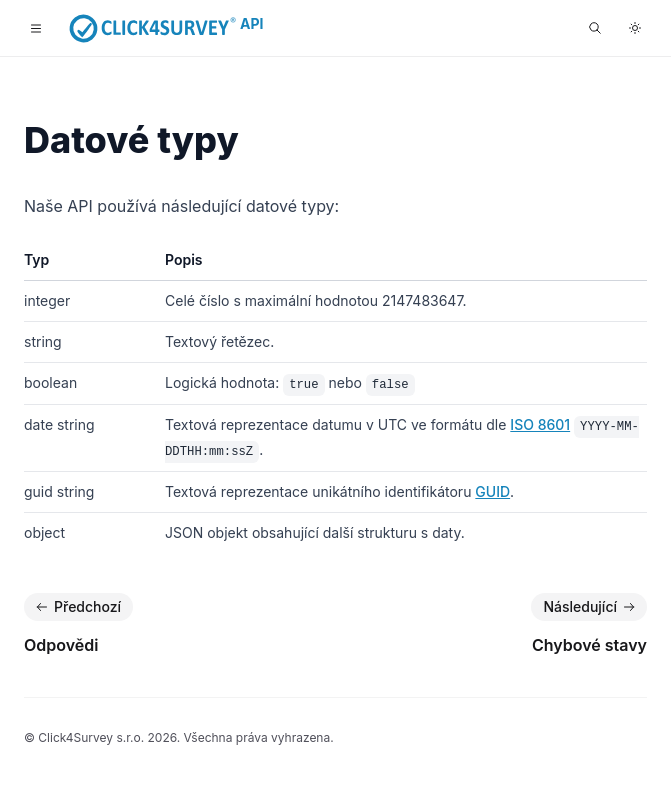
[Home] (153, 28)
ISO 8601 (540, 424)
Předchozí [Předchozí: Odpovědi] (76, 607)
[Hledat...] (595, 28)
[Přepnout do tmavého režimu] (635, 28)
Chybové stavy (589, 645)
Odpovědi (61, 645)
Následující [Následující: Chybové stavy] (591, 607)
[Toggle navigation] (36, 28)
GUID (492, 491)
